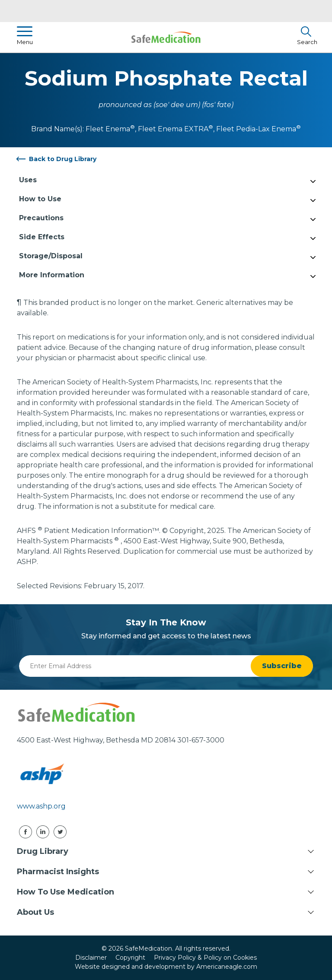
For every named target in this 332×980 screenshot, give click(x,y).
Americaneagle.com (227, 967)
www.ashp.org (41, 806)
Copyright (130, 958)
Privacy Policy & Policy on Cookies (205, 958)
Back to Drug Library (63, 159)
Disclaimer (91, 958)
